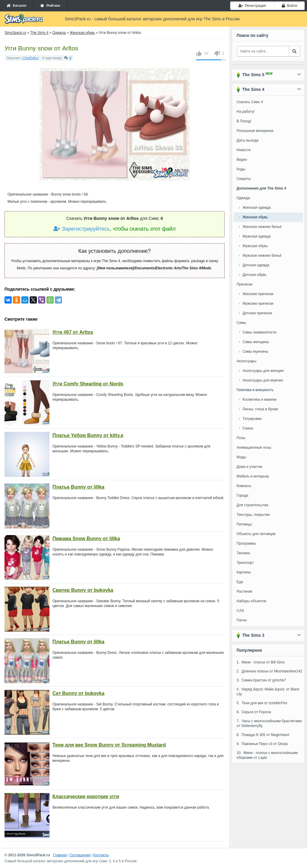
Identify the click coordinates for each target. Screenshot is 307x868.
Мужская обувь (255, 246)
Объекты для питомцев (256, 534)
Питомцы (244, 524)
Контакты (101, 855)
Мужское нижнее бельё (262, 256)
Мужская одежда (257, 236)
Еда (240, 582)
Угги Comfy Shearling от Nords (88, 384)
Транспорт (245, 563)
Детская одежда (256, 265)
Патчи (242, 620)
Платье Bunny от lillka (78, 487)
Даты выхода (247, 140)
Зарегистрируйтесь (82, 229)
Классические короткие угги (86, 796)
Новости (243, 150)
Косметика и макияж (259, 400)
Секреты (244, 179)
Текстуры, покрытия (253, 515)
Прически (244, 284)
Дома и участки (249, 467)
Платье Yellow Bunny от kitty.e (88, 435)
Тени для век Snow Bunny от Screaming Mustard (109, 745)
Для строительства (252, 505)
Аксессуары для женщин (263, 371)
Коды (241, 169)
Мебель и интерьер (253, 476)
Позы (241, 438)
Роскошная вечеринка (255, 131)
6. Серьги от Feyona (254, 712)
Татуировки (252, 419)
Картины (244, 572)
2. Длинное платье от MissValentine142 (269, 671)
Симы (241, 323)
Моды (241, 457)
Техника (243, 553)
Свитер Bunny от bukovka (83, 590)
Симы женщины (256, 342)
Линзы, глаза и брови (260, 409)
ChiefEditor (30, 58)
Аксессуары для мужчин (263, 380)
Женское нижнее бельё (262, 227)
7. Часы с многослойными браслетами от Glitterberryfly (269, 723)
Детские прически (257, 313)
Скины (248, 428)
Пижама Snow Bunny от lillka (86, 539)
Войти (289, 6)
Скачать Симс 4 (250, 102)
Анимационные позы (254, 447)
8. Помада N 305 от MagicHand (263, 735)
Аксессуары (246, 361)
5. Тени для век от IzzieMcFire (262, 703)
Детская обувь (255, 275)
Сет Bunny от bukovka (78, 693)
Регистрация (252, 6)
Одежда (243, 198)
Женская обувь (255, 217)
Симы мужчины (255, 352)
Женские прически (258, 294)
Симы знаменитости (259, 332)
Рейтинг (50, 6)
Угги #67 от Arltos (73, 332)
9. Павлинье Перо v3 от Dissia (262, 744)
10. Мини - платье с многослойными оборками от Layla (267, 755)
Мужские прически (258, 304)
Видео (242, 160)
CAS (240, 611)
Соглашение (80, 855)
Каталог (17, 6)
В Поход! (244, 121)
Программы (246, 543)
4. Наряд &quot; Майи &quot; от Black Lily (268, 692)
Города (242, 495)
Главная (60, 855)
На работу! (246, 112)
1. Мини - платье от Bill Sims (261, 662)
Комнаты (244, 486)
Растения (244, 591)
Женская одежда (257, 208)
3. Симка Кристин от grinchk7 (261, 680)
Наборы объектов (251, 601)
